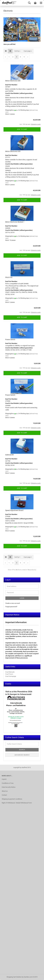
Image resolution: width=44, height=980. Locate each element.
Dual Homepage (11, 676)
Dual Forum (9, 674)
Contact (4, 795)
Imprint (4, 779)
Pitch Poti (9, 277)
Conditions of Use (8, 783)
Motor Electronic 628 (13, 151)
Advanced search (22, 755)
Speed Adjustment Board (14, 510)
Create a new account (13, 603)
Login (22, 598)
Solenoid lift (10, 455)
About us (5, 791)
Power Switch (10, 339)
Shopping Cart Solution (14, 977)
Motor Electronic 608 (13, 81)
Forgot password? (11, 607)
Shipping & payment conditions (12, 799)
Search (22, 750)
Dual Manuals (10, 672)
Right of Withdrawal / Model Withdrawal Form (17, 803)
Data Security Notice (9, 787)
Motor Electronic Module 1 (15, 222)
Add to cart (22, 129)
